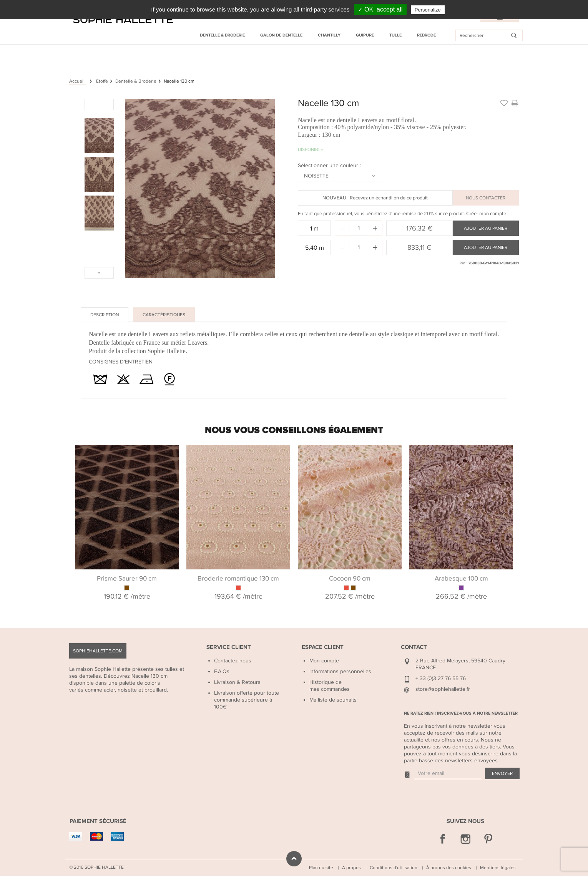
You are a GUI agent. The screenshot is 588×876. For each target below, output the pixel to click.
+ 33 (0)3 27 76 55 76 (441, 678)
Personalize (428, 10)
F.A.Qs (222, 671)
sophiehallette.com (98, 651)
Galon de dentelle (281, 35)
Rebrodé (426, 35)
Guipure (365, 35)
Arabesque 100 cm (461, 579)
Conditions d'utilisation (394, 868)
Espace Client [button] (323, 647)
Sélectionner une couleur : (330, 165)
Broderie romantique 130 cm (238, 579)
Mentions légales (498, 868)
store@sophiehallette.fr (443, 689)
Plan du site (321, 868)
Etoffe (102, 81)
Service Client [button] (229, 647)
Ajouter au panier (486, 228)
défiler (294, 859)
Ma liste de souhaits (333, 700)
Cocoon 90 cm (350, 579)
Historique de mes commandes (330, 686)
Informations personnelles (340, 671)
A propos (351, 868)
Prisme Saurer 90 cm (127, 579)
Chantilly (329, 35)
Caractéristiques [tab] (164, 315)
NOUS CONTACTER (486, 198)
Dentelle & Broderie (222, 35)
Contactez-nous (233, 661)
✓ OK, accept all (380, 9)
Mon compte (324, 661)
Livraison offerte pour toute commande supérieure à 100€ (247, 700)
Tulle (395, 35)
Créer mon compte (486, 214)
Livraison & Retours (237, 682)
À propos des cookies (449, 868)
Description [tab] (105, 315)
